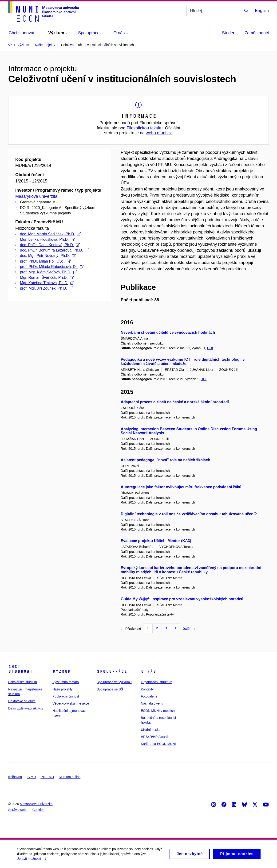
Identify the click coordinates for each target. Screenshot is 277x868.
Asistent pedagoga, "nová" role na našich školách (165, 460)
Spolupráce (112, 671)
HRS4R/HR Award (154, 737)
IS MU (31, 777)
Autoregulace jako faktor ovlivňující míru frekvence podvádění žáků (181, 487)
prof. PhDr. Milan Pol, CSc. (45, 261)
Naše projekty (63, 689)
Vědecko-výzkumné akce (71, 703)
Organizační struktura (157, 682)
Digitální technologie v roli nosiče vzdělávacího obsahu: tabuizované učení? (189, 514)
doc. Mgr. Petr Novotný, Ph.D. (48, 256)
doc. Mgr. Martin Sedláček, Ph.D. (50, 234)
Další (189, 629)
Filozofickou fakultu (144, 128)
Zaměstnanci (257, 33)
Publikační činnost (66, 696)
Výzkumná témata (66, 682)
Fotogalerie (149, 696)
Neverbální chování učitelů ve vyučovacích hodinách (168, 332)
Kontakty (147, 689)
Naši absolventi (152, 703)
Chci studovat (20, 669)
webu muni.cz (159, 133)
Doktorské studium (22, 701)
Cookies (38, 810)
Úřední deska (151, 730)
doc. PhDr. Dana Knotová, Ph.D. (50, 245)
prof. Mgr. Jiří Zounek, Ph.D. (46, 288)
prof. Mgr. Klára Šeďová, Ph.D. (49, 272)
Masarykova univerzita (36, 196)
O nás (148, 671)
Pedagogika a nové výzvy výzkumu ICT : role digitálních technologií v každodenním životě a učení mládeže (183, 362)
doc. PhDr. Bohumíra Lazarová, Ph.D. (54, 250)
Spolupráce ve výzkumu (114, 682)
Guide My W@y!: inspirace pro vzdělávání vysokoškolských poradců (182, 599)
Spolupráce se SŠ (110, 689)
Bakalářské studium (23, 682)
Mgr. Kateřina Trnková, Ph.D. (47, 283)
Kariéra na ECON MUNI (158, 744)
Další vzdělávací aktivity (26, 708)
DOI (210, 348)
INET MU (47, 777)
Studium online (70, 777)
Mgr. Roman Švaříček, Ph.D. (47, 277)
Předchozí (131, 629)
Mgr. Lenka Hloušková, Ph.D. (47, 239)
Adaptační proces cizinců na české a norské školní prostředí (175, 402)
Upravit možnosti (31, 860)
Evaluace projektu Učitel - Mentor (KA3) (156, 541)
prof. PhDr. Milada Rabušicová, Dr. (52, 267)
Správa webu (18, 810)
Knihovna (15, 777)
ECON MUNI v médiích (158, 711)
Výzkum (62, 671)
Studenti (230, 33)
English (262, 11)
